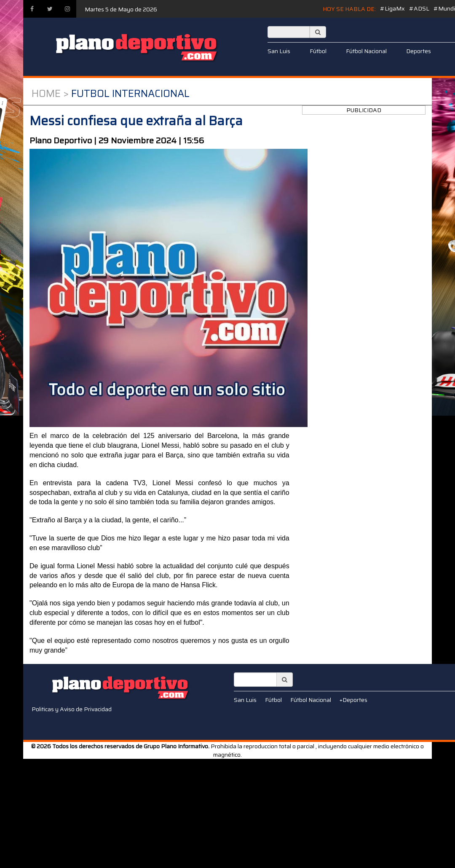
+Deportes (353, 700)
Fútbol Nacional (366, 51)
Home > (50, 94)
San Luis (279, 51)
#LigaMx (392, 8)
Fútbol (318, 51)
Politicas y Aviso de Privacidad (72, 709)
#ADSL (419, 8)
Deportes (419, 51)
